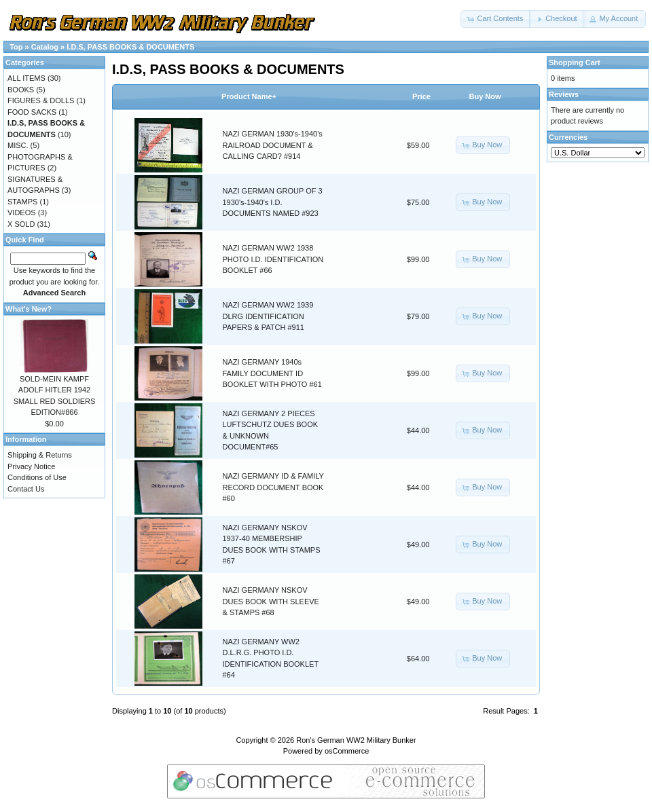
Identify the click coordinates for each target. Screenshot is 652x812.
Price (421, 96)
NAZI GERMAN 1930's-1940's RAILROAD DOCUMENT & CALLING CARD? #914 (273, 145)
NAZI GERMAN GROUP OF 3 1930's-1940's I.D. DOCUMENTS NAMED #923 (273, 202)
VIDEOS (22, 213)
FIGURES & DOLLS (41, 100)
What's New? (29, 309)
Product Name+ (249, 96)
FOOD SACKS (32, 112)
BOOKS (21, 90)
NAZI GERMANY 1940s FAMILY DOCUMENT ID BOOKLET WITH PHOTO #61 (272, 373)
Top (16, 47)
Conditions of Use (37, 477)
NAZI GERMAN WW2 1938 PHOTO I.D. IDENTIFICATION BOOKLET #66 (273, 259)
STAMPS (22, 202)
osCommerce (347, 751)
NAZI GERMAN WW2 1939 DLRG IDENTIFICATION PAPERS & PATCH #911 (268, 316)
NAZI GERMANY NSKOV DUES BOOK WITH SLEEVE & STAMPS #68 (271, 601)
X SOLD (21, 224)
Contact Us (26, 489)
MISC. (18, 145)
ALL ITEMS (26, 78)
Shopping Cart (575, 62)
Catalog (45, 47)
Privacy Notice (31, 466)
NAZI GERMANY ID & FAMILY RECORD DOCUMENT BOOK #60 (273, 487)
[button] (496, 19)
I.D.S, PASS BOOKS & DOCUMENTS (130, 47)
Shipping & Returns (40, 455)
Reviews (564, 94)
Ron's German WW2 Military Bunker (356, 740)
